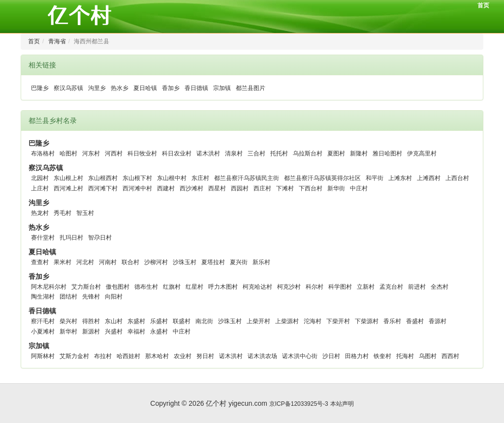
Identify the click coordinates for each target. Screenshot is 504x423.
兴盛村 (114, 332)
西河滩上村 (68, 188)
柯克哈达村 (257, 287)
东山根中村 (172, 178)
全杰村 (440, 287)
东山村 (114, 321)
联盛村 (182, 321)
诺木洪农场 (262, 356)
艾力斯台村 (86, 287)
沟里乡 (97, 88)
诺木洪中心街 (300, 356)
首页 (483, 5)
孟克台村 (391, 287)
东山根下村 (137, 178)
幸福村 (136, 332)
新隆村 (359, 153)
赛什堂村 (43, 238)
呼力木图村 (223, 287)
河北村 (85, 262)
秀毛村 (63, 213)
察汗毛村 (43, 321)
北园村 (40, 178)
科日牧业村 (142, 153)
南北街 (204, 321)
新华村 (68, 332)
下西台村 (311, 188)
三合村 (256, 153)
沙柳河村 (156, 262)
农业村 (183, 356)
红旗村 (172, 287)
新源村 (91, 332)
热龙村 (40, 213)
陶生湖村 (43, 297)
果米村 (63, 262)
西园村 (240, 188)
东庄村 (200, 178)
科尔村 (315, 287)
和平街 (375, 178)
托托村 (279, 153)
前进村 (417, 287)
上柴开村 (258, 321)
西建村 (166, 188)
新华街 (336, 188)
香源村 (438, 321)
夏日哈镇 (145, 88)
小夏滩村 (43, 332)
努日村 (205, 356)
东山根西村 (103, 178)
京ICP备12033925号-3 (299, 404)
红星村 (194, 287)
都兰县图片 (251, 88)
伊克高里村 (422, 153)
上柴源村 (287, 321)
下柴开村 (338, 321)
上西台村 (457, 178)
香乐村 (392, 321)
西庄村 (262, 188)
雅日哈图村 (387, 153)
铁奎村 (382, 356)
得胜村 (91, 321)
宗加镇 (222, 88)
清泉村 (234, 153)
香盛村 (415, 321)
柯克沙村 (289, 287)
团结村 (68, 297)
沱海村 (313, 321)
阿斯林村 (43, 356)
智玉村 (85, 213)
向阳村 (114, 297)
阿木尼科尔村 (49, 287)
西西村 (450, 356)
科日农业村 (177, 153)
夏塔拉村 (213, 262)
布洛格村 (43, 153)
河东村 (91, 153)
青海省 (57, 41)
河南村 (108, 262)
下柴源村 (367, 321)
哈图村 (68, 153)
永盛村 (159, 332)
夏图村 (336, 153)
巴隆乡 (40, 88)
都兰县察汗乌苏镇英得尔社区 (322, 178)
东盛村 (136, 321)
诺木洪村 (208, 153)
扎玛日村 (71, 238)
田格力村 (357, 356)
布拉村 (103, 356)
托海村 (405, 356)
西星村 (217, 188)
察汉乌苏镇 (68, 88)
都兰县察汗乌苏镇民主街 (247, 178)
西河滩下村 (103, 188)
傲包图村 (118, 287)
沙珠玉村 (185, 262)
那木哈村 (157, 356)
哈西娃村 (128, 356)
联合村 (130, 262)
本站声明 (342, 404)
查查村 (40, 262)
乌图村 (428, 356)
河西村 (114, 153)
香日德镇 (196, 88)
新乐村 (261, 262)
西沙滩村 (191, 188)
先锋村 (91, 297)
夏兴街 (239, 262)
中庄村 (359, 188)
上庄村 (40, 188)
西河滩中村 (137, 188)
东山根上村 (68, 178)
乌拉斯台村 (308, 153)
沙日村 (331, 356)
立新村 (366, 287)
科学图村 (340, 287)
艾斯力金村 (74, 356)
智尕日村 (100, 238)
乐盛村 (159, 321)
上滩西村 (429, 178)
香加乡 (171, 88)
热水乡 (120, 88)
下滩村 (285, 188)
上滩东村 (400, 178)
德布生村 (146, 287)
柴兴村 (68, 321)
